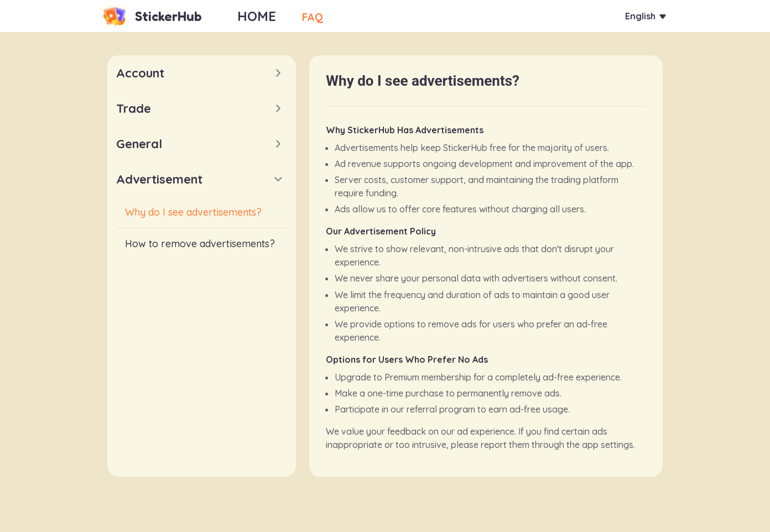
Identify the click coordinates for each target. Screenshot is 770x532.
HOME (257, 16)
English (636, 16)
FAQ (318, 16)
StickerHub (168, 16)
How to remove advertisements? (200, 244)
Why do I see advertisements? (193, 212)
